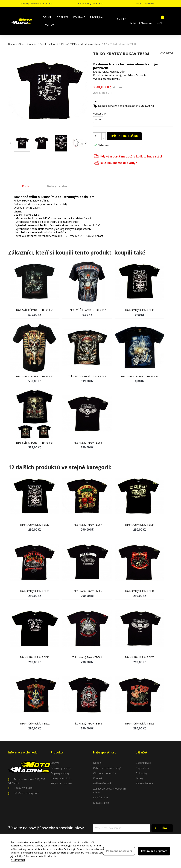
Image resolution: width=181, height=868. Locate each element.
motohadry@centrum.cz (90, 4)
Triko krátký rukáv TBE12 (35, 657)
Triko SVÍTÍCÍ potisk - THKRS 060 (35, 376)
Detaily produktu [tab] (59, 186)
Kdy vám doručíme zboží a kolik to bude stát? (128, 156)
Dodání (97, 763)
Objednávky (142, 768)
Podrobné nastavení (119, 851)
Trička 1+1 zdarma (61, 783)
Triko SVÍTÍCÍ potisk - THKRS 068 (87, 376)
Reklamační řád (102, 783)
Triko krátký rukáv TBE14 (140, 525)
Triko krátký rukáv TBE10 (140, 591)
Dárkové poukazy (61, 768)
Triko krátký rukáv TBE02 (35, 724)
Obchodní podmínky (105, 773)
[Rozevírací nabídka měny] (122, 21)
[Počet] (97, 136)
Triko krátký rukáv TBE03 (35, 591)
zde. (55, 856)
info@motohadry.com (27, 793)
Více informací (18, 860)
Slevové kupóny (144, 783)
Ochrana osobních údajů (107, 768)
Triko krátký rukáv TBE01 (87, 657)
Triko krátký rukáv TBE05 (87, 443)
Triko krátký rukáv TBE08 (87, 724)
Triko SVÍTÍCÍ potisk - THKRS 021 (35, 443)
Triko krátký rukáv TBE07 (87, 525)
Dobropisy (141, 773)
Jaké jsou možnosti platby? (116, 163)
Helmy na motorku (61, 778)
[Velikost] (98, 120)
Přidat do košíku (124, 136)
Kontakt (98, 778)
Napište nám (100, 797)
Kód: (163, 53)
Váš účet (141, 752)
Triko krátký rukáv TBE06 (87, 591)
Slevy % (55, 763)
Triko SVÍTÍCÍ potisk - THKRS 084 (140, 376)
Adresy (139, 778)
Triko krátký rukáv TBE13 (140, 310)
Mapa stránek (101, 803)
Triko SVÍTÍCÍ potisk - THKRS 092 (87, 310)
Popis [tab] (26, 186)
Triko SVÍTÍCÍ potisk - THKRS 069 (35, 310)
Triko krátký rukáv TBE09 (140, 724)
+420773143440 (23, 788)
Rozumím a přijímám (154, 851)
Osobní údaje (143, 763)
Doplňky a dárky (60, 773)
